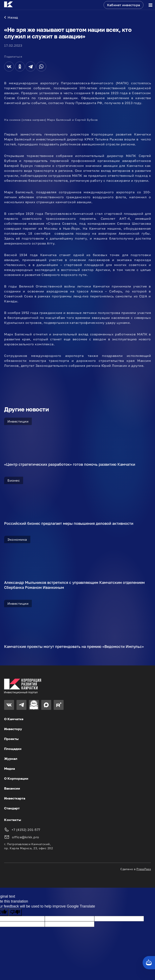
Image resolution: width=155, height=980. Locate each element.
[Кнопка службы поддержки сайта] (149, 963)
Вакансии (12, 788)
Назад (11, 17)
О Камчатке (14, 719)
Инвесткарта (15, 798)
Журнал (11, 759)
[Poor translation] (15, 912)
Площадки (13, 749)
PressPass (144, 869)
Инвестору (13, 729)
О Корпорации (16, 778)
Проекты (11, 739)
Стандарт (12, 808)
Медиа (9, 769)
